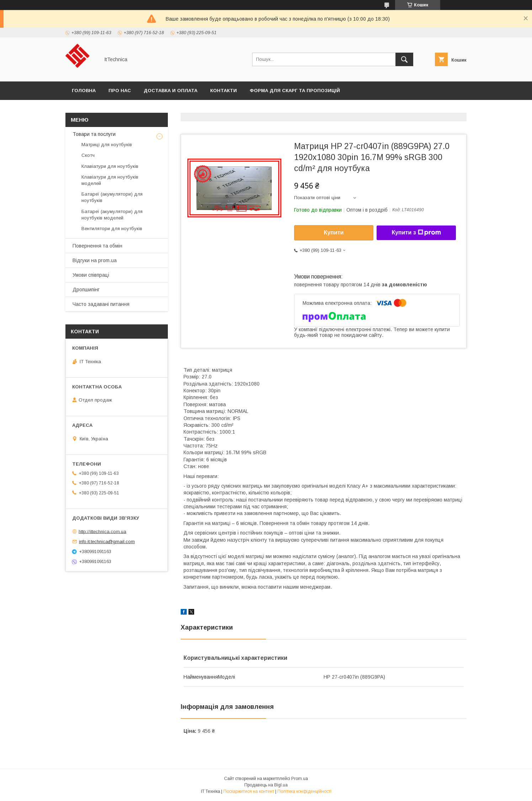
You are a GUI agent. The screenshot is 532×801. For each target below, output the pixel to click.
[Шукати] (404, 59)
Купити (334, 232)
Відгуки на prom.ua (95, 260)
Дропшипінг (86, 290)
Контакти (224, 91)
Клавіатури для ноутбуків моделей (110, 180)
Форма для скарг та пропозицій (295, 91)
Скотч (88, 155)
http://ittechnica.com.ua (102, 531)
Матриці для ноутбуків (107, 145)
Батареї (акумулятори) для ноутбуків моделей (112, 215)
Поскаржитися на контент (249, 791)
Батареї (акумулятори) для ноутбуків (112, 197)
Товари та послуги (94, 134)
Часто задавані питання (101, 304)
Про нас (120, 91)
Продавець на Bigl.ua (266, 785)
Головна (84, 91)
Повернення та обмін (97, 246)
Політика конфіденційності (304, 791)
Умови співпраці (91, 275)
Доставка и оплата (171, 91)
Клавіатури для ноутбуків (110, 166)
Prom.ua (300, 779)
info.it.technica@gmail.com (107, 542)
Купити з (416, 233)
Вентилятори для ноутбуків (112, 229)
